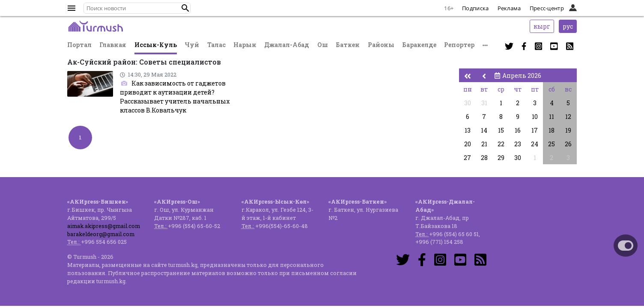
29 (501, 158)
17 (535, 130)
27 (467, 158)
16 (518, 130)
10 (535, 117)
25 (552, 144)
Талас (216, 45)
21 (484, 144)
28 (484, 158)
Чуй (192, 45)
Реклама (509, 8)
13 (468, 130)
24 (535, 144)
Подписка (475, 8)
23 (518, 144)
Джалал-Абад (287, 45)
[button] (185, 8)
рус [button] (568, 26)
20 (468, 144)
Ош (323, 45)
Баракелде (419, 45)
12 (568, 117)
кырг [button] (542, 26)
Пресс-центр (547, 8)
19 (568, 130)
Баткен (348, 45)
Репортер (459, 45)
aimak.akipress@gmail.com (104, 226)
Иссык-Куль (156, 45)
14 (484, 130)
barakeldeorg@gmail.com (101, 234)
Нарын (245, 45)
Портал (79, 45)
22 (501, 144)
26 (568, 144)
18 (552, 130)
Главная (113, 45)
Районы (381, 45)
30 (468, 103)
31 (484, 103)
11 (552, 117)
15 (501, 130)
